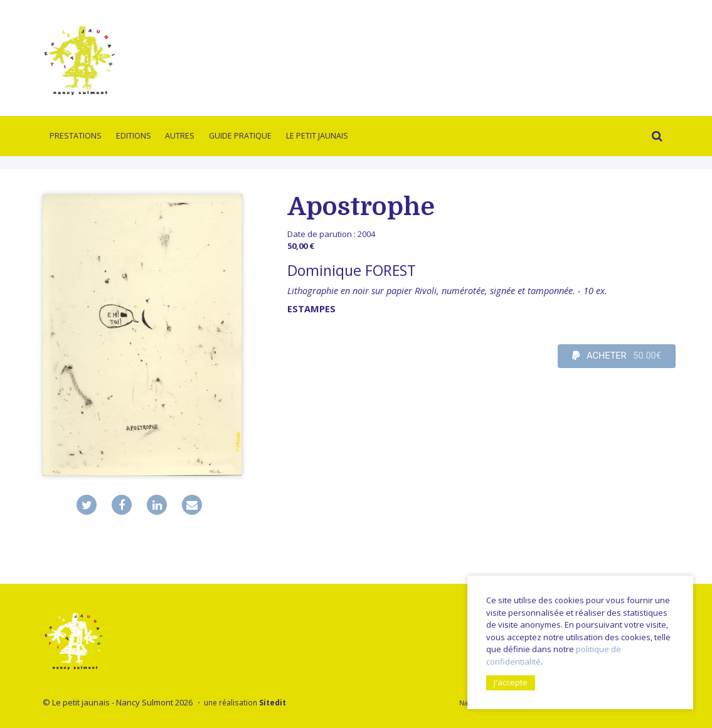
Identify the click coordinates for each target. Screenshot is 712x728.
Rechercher (655, 138)
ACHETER (617, 356)
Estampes (311, 309)
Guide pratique (240, 136)
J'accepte (511, 682)
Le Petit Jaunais (317, 136)
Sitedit (273, 702)
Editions (134, 136)
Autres (180, 136)
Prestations (76, 136)
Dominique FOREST (352, 270)
